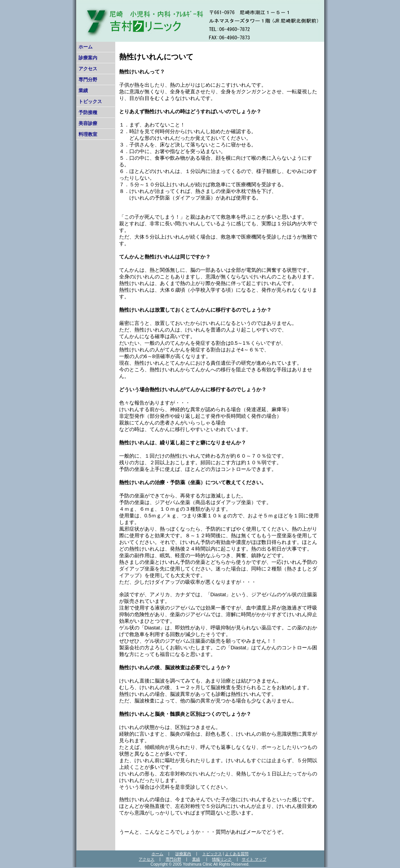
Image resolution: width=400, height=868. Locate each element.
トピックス (90, 102)
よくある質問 (237, 854)
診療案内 (88, 58)
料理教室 (88, 134)
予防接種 (88, 112)
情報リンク (222, 859)
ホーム (86, 47)
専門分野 (88, 80)
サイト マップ (254, 859)
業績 (83, 91)
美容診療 (88, 123)
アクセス (88, 69)
